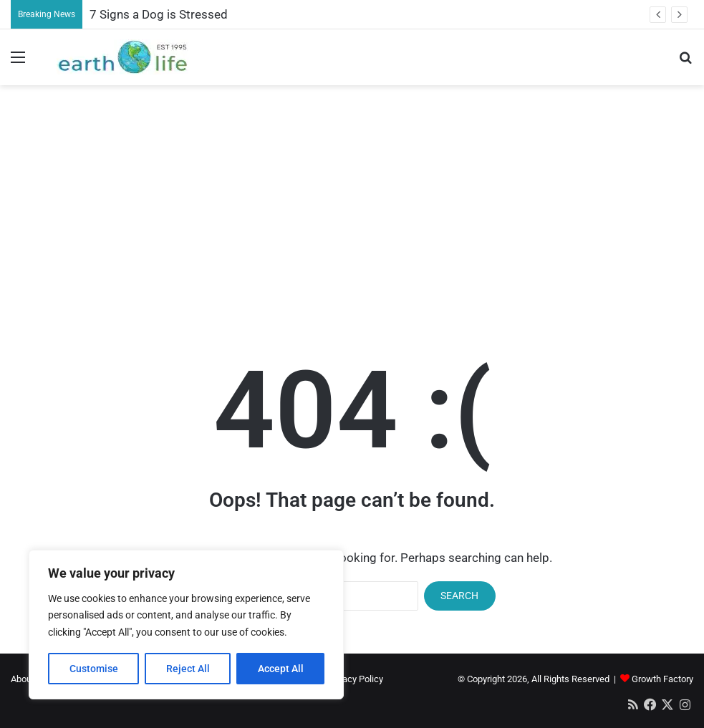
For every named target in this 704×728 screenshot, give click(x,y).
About (23, 679)
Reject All (188, 669)
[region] (186, 625)
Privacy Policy (355, 679)
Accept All (281, 669)
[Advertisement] (352, 200)
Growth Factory (662, 679)
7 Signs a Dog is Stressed (159, 14)
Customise (94, 669)
